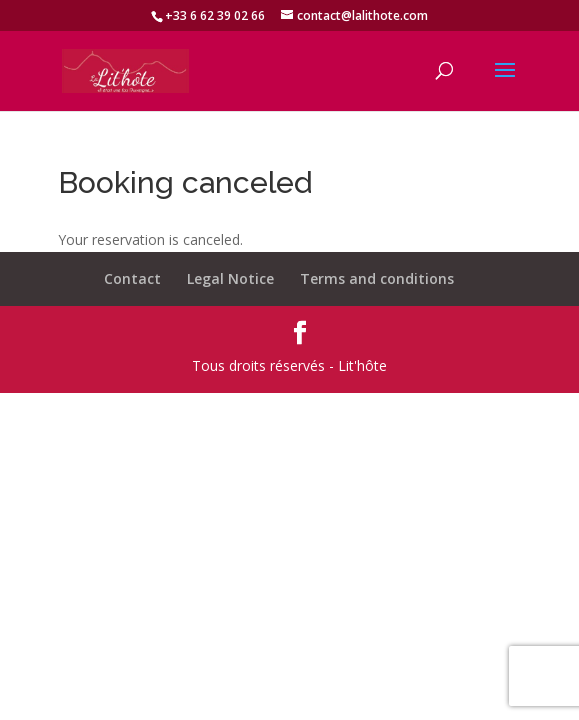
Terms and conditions (377, 278)
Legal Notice (230, 278)
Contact (132, 278)
